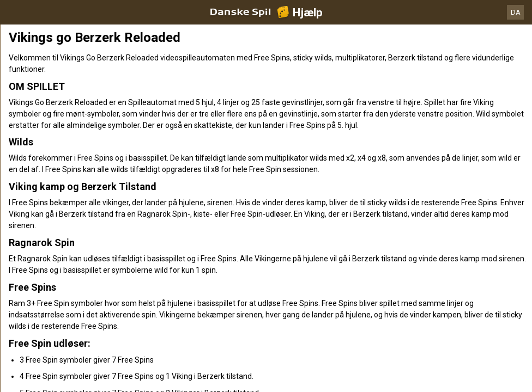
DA (516, 12)
